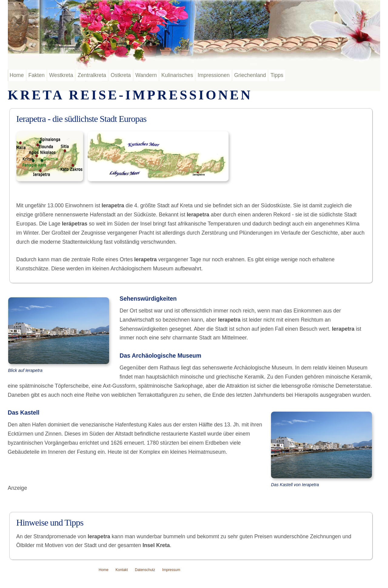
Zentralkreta (92, 75)
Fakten (37, 75)
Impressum (171, 570)
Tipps (277, 75)
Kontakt (122, 570)
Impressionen (214, 75)
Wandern (146, 75)
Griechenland (250, 75)
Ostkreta (121, 75)
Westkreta (61, 75)
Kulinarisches (177, 75)
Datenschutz (145, 570)
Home (17, 75)
